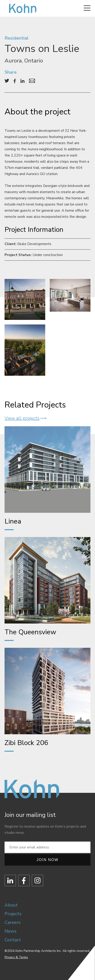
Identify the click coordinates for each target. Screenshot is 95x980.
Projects (13, 914)
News (11, 931)
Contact (13, 940)
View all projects (22, 418)
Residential (17, 38)
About (11, 905)
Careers (13, 922)
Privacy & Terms (16, 957)
